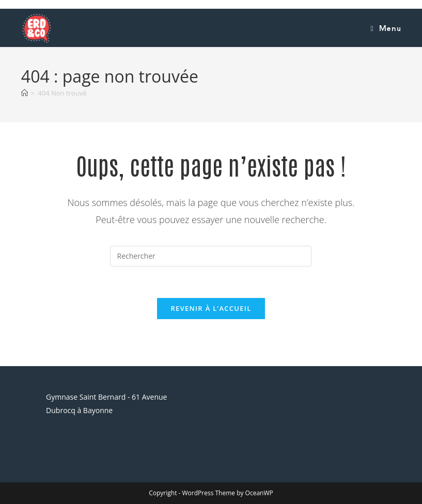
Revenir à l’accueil (211, 308)
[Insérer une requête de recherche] (211, 256)
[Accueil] (25, 93)
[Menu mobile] (386, 28)
